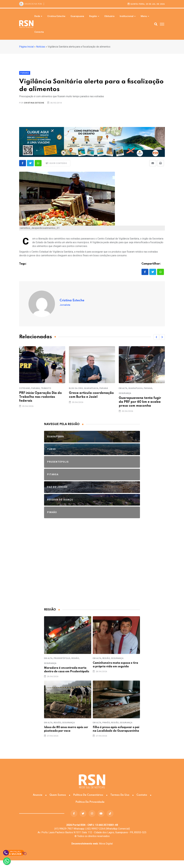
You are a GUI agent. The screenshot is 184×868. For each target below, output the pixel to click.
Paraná (36, 388)
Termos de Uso (120, 795)
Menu (144, 16)
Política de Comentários (88, 795)
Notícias (41, 47)
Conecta (39, 32)
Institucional (127, 16)
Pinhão (106, 723)
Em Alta (123, 388)
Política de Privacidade (90, 802)
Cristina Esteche (56, 16)
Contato (142, 795)
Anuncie (38, 795)
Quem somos (58, 795)
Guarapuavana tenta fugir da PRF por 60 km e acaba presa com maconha (140, 402)
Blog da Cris (76, 388)
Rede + (38, 16)
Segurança (125, 393)
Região (93, 16)
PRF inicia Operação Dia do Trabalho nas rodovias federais (40, 397)
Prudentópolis (62, 658)
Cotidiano (25, 388)
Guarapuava (77, 16)
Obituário (109, 16)
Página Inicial (26, 47)
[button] (156, 337)
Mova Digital (92, 844)
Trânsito (46, 388)
